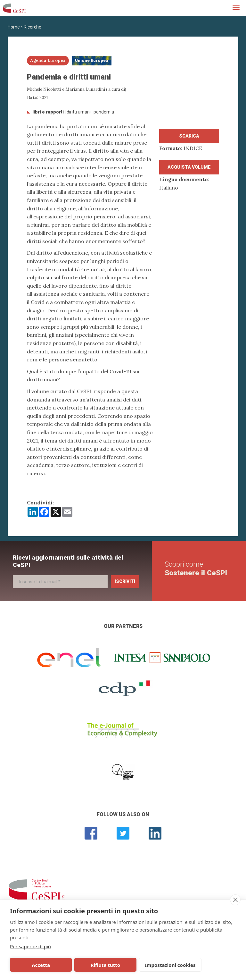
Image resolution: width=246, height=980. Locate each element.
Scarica (189, 136)
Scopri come (196, 568)
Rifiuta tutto (81, 965)
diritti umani (79, 112)
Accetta (33, 965)
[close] (235, 900)
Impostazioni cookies (135, 965)
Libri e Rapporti (48, 112)
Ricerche (33, 27)
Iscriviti (125, 581)
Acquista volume (189, 167)
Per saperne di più (30, 946)
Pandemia (104, 112)
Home (14, 27)
